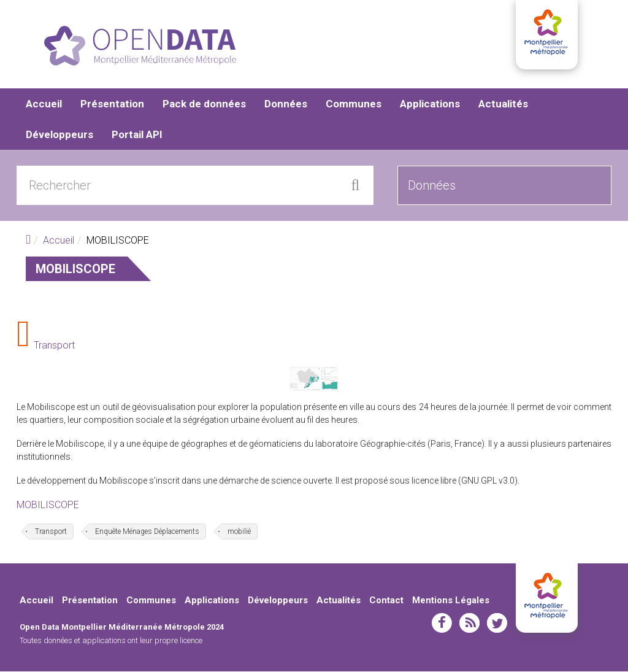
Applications (430, 104)
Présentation (112, 104)
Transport (54, 346)
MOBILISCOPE (48, 505)
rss (469, 624)
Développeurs (59, 135)
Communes (354, 104)
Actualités (503, 104)
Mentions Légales (451, 600)
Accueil (44, 104)
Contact (386, 600)
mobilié (239, 531)
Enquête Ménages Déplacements (147, 531)
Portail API (137, 135)
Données (286, 104)
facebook (442, 624)
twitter (497, 624)
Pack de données (204, 104)
